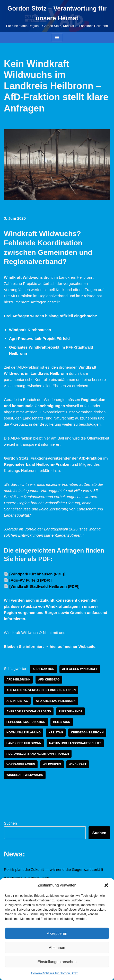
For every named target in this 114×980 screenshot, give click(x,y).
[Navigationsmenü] (57, 38)
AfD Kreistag (49, 679)
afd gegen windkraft (80, 669)
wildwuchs (52, 764)
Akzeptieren (57, 933)
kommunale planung (24, 732)
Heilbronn (62, 722)
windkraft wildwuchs (25, 775)
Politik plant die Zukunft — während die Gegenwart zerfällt (54, 869)
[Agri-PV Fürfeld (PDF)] (30, 580)
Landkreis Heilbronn (24, 743)
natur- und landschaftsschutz (75, 743)
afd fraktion (43, 669)
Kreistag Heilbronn (87, 732)
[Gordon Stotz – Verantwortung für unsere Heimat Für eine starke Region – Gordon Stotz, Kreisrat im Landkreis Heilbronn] (57, 16)
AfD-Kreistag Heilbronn (56, 701)
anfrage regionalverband (29, 711)
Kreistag (56, 732)
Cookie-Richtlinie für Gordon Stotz (54, 973)
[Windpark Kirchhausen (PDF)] (37, 574)
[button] (106, 885)
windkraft (78, 764)
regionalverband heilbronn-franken (38, 754)
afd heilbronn (18, 679)
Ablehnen (57, 948)
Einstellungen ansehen (57, 962)
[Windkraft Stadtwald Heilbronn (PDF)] (44, 586)
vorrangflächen (21, 764)
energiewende (71, 711)
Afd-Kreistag (17, 701)
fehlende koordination (26, 722)
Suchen (10, 823)
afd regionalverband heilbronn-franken (41, 690)
